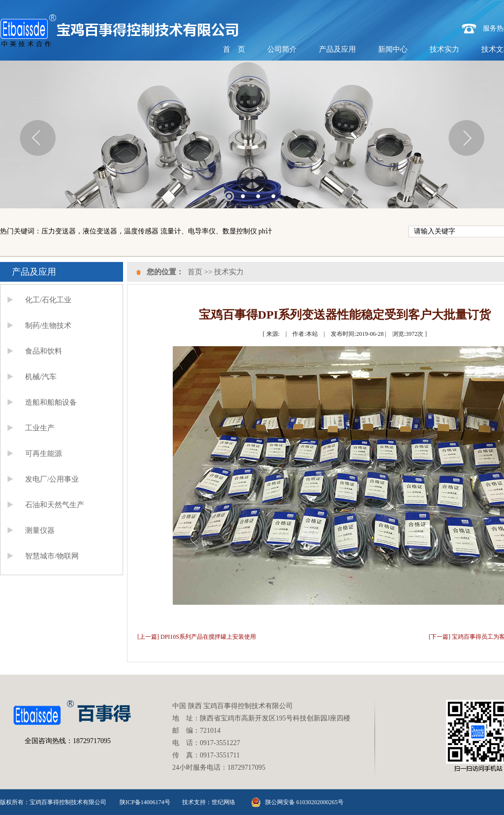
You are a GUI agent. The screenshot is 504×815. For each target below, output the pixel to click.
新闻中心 (393, 49)
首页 (195, 272)
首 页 (234, 49)
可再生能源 (44, 454)
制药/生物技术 (48, 326)
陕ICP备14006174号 (145, 802)
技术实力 (444, 49)
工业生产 (40, 428)
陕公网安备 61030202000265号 (304, 802)
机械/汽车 (41, 377)
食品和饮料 (44, 351)
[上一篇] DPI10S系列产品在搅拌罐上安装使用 (197, 637)
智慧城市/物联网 (52, 556)
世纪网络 (223, 802)
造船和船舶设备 (51, 402)
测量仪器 (40, 530)
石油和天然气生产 (55, 505)
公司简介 (282, 49)
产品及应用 (337, 49)
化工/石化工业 (48, 300)
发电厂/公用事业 (52, 479)
